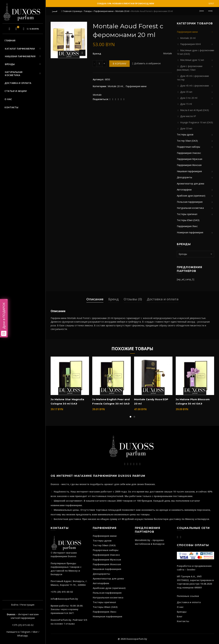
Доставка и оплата (18, 83)
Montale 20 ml (122, 11)
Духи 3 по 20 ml (189, 98)
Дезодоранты (184, 177)
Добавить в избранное (147, 64)
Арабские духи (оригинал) (191, 196)
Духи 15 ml (186, 104)
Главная (10, 40)
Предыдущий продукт (202, 11)
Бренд (114, 299)
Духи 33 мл (186, 128)
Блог (211, 4)
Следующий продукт (210, 11)
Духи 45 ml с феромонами (195, 86)
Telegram (25, 632)
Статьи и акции (16, 91)
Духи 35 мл (186, 92)
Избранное (18, 27)
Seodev (191, 570)
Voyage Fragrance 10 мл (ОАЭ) (197, 122)
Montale (97, 95)
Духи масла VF (188, 116)
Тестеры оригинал (187, 214)
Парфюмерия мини (104, 11)
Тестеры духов (185, 134)
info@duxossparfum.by (64, 599)
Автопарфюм (184, 190)
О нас (8, 99)
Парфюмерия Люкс (187, 226)
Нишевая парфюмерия (20, 56)
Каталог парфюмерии (20, 49)
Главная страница (72, 11)
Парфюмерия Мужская (190, 159)
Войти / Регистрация (23, 605)
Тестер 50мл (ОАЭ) (187, 141)
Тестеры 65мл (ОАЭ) (188, 220)
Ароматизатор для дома (191, 184)
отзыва (70, 624)
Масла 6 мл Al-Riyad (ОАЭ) (195, 110)
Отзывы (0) (133, 299)
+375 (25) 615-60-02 (23, 625)
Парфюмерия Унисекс (189, 153)
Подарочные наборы (188, 147)
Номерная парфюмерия (190, 232)
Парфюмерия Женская (189, 165)
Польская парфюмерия (190, 202)
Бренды (10, 64)
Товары (88, 11)
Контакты (11, 107)
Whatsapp (22, 636)
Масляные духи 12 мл (192, 60)
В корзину (120, 64)
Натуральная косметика (14, 74)
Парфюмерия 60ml (190, 44)
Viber (35, 632)
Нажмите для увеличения (82, 53)
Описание (95, 299)
